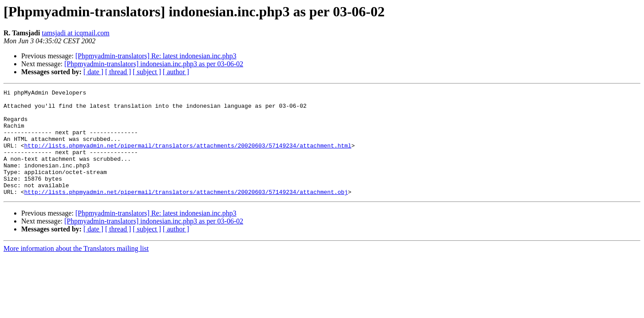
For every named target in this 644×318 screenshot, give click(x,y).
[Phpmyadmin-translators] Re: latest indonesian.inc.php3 (156, 56)
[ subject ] (147, 72)
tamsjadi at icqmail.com (76, 33)
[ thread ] (118, 72)
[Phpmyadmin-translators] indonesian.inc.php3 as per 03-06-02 (154, 64)
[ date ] (93, 72)
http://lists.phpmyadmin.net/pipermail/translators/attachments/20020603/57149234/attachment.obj (186, 213)
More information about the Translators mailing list (76, 270)
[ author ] (176, 72)
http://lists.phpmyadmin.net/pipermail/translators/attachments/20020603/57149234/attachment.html (188, 157)
